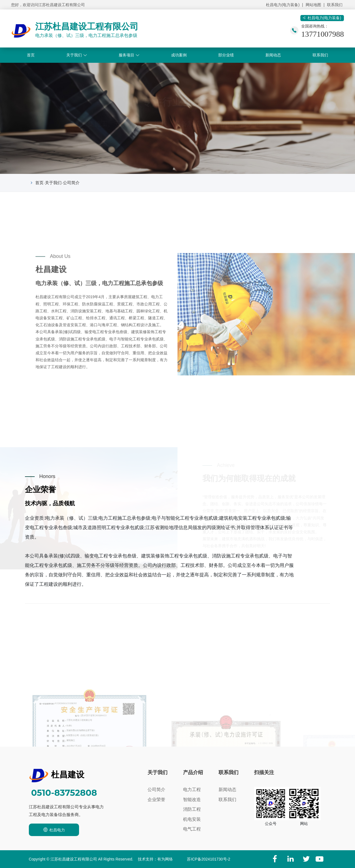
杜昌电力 (54, 830)
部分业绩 (226, 55)
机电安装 (192, 819)
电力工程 (192, 790)
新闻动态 (273, 55)
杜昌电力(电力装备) (283, 5)
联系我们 (335, 5)
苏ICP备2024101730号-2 (209, 859)
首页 (31, 55)
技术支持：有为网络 (155, 859)
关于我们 (74, 55)
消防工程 (192, 809)
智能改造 (192, 800)
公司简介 (71, 183)
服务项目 (126, 55)
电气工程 (192, 829)
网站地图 (313, 5)
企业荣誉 (156, 800)
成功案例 (179, 55)
